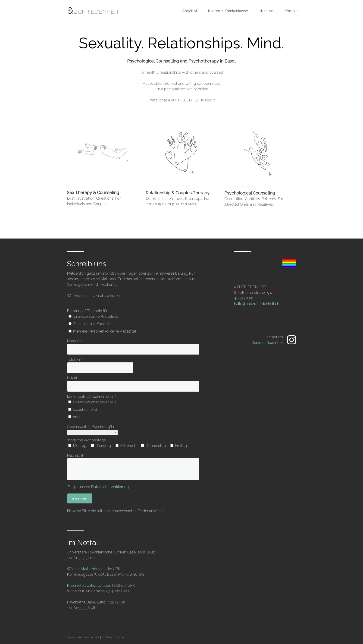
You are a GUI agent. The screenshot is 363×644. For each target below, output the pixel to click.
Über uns (266, 11)
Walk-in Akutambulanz (86, 569)
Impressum (73, 637)
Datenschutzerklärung (110, 487)
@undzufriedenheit (268, 343)
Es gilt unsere (98, 487)
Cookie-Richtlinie (113, 637)
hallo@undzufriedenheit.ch (257, 304)
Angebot (190, 11)
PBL (111, 602)
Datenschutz (91, 637)
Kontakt (291, 11)
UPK (142, 552)
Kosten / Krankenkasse (228, 11)
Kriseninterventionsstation (89, 586)
